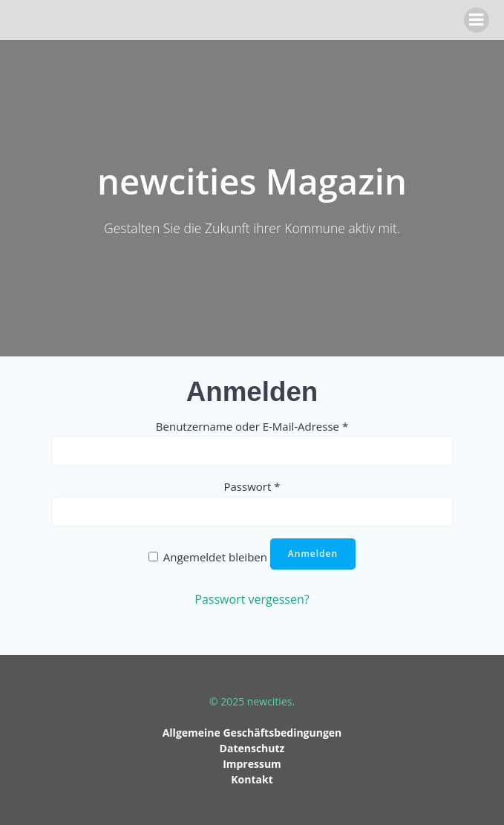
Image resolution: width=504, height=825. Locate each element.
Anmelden (313, 554)
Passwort (252, 486)
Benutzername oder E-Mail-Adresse (252, 426)
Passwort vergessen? (252, 599)
